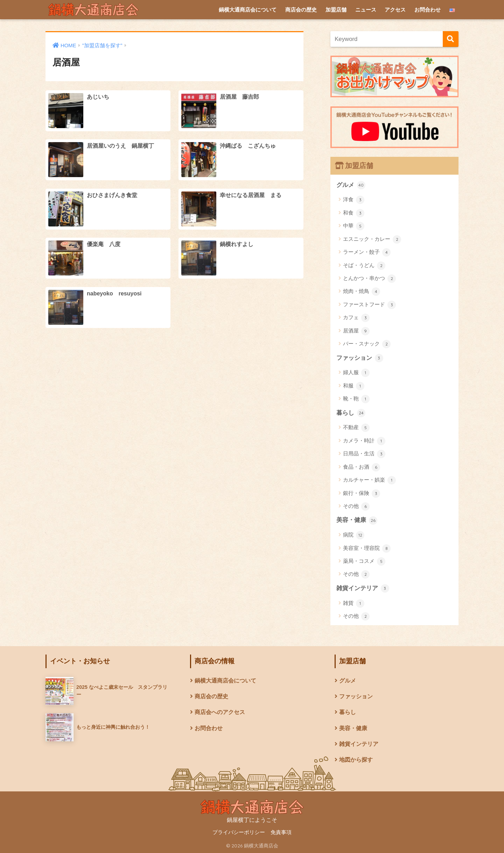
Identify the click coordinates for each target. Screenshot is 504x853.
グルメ (351, 185)
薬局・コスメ (364, 561)
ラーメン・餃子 (367, 252)
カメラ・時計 (364, 441)
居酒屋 (356, 331)
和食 (354, 213)
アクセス (395, 10)
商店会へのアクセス (220, 712)
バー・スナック (367, 344)
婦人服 (356, 373)
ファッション (360, 358)
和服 (354, 386)
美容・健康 (357, 520)
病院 (354, 535)
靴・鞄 (356, 399)
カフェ (356, 318)
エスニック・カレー (372, 239)
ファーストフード (369, 305)
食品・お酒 (362, 467)
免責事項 (281, 832)
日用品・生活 (364, 454)
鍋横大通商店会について (248, 10)
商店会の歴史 (301, 10)
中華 (354, 226)
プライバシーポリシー (239, 832)
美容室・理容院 (367, 548)
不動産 (356, 428)
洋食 (354, 200)
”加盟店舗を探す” (102, 46)
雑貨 (354, 603)
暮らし (351, 413)
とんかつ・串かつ (369, 279)
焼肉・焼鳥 (362, 292)
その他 (356, 506)
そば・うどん (364, 266)
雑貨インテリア (363, 588)
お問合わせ (428, 10)
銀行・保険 (362, 494)
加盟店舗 (336, 10)
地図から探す (356, 760)
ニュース (366, 10)
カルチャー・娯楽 (369, 480)
